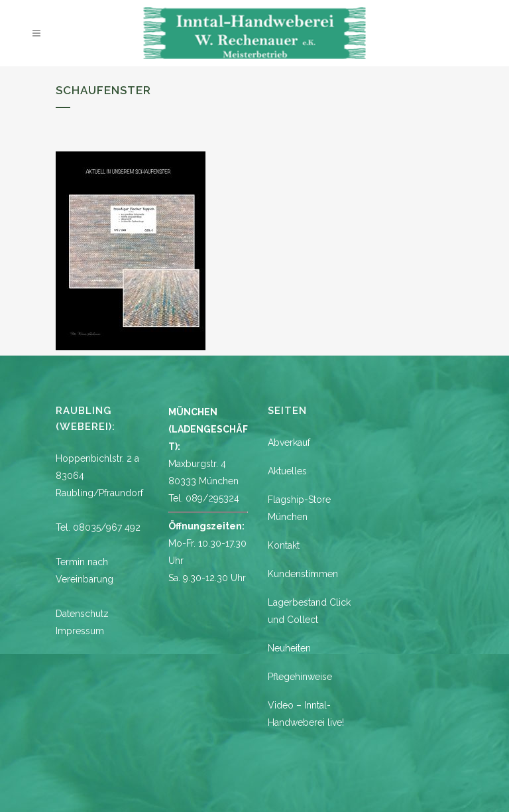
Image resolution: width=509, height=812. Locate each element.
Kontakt (284, 545)
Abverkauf (289, 442)
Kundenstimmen (303, 574)
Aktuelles (287, 471)
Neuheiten (289, 648)
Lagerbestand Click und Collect (309, 611)
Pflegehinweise (300, 677)
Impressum (80, 631)
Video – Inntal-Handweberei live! (306, 714)
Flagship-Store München (299, 508)
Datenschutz (82, 614)
